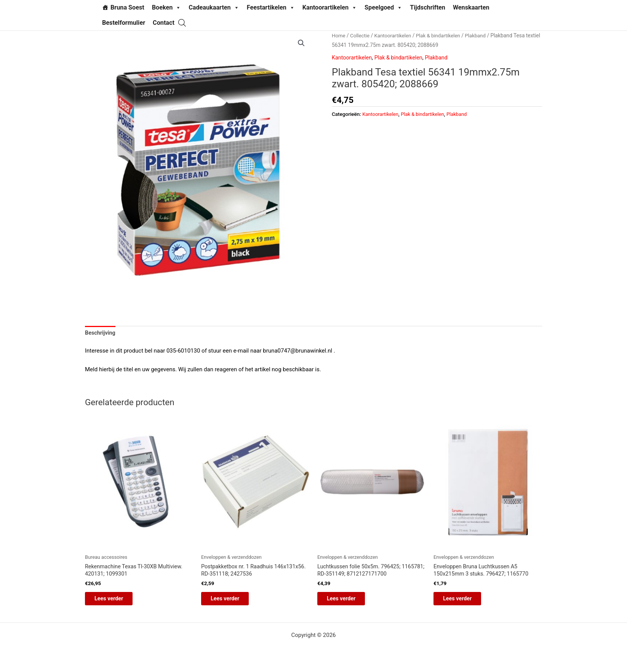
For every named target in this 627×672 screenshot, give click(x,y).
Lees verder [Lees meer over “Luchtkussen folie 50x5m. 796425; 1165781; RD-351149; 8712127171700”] (348, 601)
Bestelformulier (124, 23)
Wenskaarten (471, 7)
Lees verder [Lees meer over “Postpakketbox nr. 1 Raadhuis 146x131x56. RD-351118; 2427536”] (231, 601)
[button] (301, 43)
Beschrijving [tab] (101, 334)
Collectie (361, 35)
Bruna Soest (127, 7)
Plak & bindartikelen (442, 35)
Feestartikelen (271, 8)
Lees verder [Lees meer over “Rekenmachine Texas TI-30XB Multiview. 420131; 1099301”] (115, 601)
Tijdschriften (428, 7)
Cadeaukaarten (214, 8)
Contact (164, 23)
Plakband (481, 35)
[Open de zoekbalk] (182, 23)
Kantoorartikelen (330, 8)
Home (339, 35)
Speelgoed (383, 8)
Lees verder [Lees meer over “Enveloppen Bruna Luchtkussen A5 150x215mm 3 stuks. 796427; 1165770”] (464, 601)
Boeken (167, 8)
